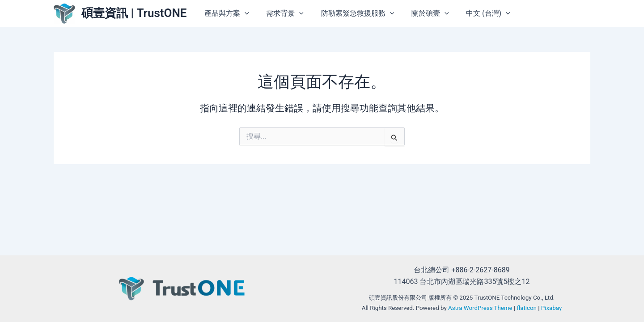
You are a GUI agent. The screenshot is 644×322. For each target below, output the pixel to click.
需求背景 (296, 13)
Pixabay (551, 308)
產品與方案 (240, 13)
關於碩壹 (435, 13)
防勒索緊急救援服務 (365, 13)
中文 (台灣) (489, 13)
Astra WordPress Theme (480, 308)
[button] (258, 13)
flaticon (527, 308)
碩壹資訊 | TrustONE (134, 13)
